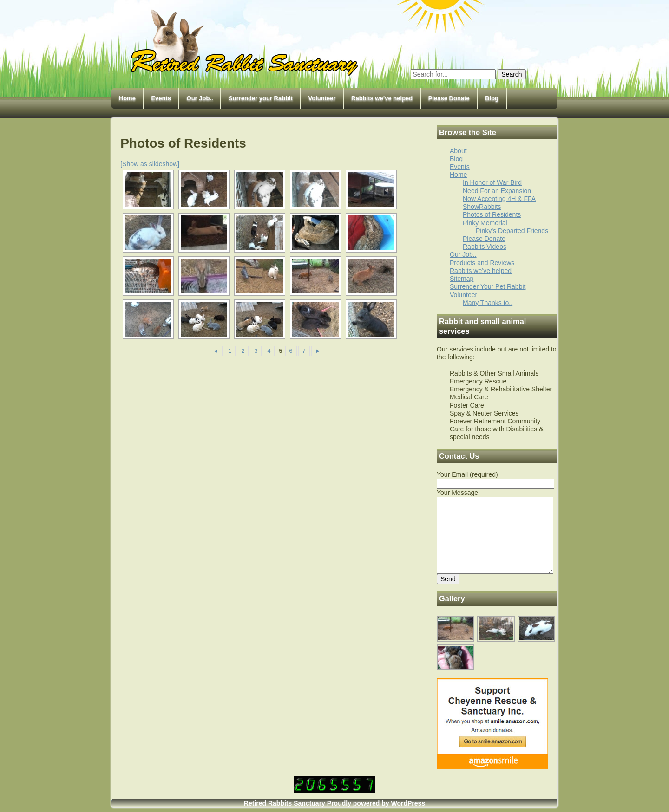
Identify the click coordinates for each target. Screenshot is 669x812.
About (458, 151)
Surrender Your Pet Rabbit (488, 286)
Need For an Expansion (497, 191)
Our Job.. (200, 98)
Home (127, 98)
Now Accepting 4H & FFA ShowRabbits (499, 203)
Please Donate (449, 98)
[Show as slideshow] (150, 164)
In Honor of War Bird (492, 182)
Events (161, 98)
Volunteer (322, 98)
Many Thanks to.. (488, 303)
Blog (492, 98)
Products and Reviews (482, 263)
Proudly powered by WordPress (376, 803)
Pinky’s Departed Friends (512, 231)
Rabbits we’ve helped (382, 98)
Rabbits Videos (485, 247)
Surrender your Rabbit (261, 98)
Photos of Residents (492, 214)
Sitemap (462, 279)
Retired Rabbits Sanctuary (285, 803)
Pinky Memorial (485, 223)
